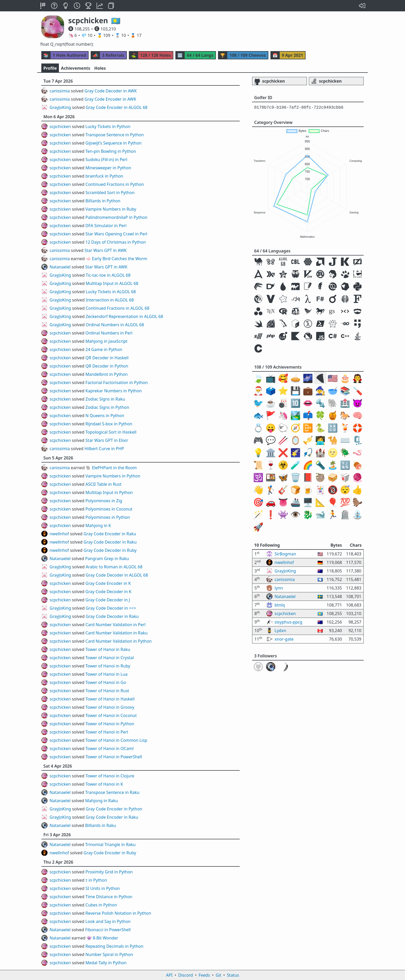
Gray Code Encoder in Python (114, 809)
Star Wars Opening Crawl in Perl (116, 234)
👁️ (295, 514)
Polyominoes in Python (108, 517)
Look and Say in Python (108, 921)
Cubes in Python (101, 905)
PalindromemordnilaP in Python (116, 217)
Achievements (76, 68)
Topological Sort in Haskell (111, 432)
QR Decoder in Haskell (107, 358)
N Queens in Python (105, 416)
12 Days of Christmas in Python (116, 242)
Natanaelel (60, 267)
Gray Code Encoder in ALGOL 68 (117, 107)
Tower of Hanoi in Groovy (110, 707)
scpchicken (60, 126)
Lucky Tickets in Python (108, 126)
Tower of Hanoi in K (104, 784)
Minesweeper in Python (108, 168)
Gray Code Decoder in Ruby (110, 550)
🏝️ (333, 465)
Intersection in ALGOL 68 (110, 300)
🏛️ (271, 452)
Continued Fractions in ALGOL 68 (118, 308)
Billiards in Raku (101, 825)
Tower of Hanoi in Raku (108, 649)
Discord (186, 975)
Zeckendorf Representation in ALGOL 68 (124, 316)
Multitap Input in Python (109, 492)
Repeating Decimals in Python (114, 946)
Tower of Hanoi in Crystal (110, 658)
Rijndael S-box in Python (109, 424)
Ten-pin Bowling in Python (111, 151)
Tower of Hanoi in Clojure (110, 776)
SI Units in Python (103, 888)
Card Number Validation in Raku (117, 633)
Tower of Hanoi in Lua (107, 674)
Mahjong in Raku (102, 801)
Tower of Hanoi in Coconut (111, 715)
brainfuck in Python (104, 176)
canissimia (60, 91)
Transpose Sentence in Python (115, 135)
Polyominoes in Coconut (109, 509)
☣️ (283, 465)
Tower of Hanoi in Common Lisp (116, 740)
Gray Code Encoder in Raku (110, 534)
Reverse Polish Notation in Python (118, 913)
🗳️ (271, 390)
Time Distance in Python (109, 897)
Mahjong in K (98, 525)
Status (233, 975)
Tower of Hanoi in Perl (107, 732)
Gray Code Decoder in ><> (111, 608)
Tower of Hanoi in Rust (107, 691)
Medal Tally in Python (106, 963)
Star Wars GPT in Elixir (107, 440)
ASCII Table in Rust (103, 484)
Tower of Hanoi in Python (110, 724)
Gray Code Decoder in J (108, 600)
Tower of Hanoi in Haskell (110, 699)
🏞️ (295, 415)
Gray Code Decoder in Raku (110, 542)
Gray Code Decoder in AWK (111, 91)
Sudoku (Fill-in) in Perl (106, 160)
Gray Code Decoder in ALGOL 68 (117, 575)
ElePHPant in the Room (114, 468)
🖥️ (308, 502)
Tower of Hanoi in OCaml (110, 748)
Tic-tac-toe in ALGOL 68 (108, 275)
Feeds (204, 975)
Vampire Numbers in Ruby (111, 209)
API (169, 975)
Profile (50, 68)
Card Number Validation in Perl (116, 625)
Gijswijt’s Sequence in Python (114, 143)
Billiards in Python (103, 201)
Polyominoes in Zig (104, 501)
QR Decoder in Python (107, 366)
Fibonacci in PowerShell (108, 930)
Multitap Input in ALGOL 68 (112, 283)
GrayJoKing (60, 107)
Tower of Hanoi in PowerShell (114, 757)
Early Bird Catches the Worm (120, 259)
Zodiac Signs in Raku (105, 399)
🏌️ (271, 489)
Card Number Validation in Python (119, 641)
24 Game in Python (104, 349)
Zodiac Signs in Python (107, 407)
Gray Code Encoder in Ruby (110, 853)
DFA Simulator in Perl (106, 226)
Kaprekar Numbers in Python (114, 391)
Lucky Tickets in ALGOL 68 (111, 292)
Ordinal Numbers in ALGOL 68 (115, 325)
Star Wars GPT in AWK (106, 250)
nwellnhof (59, 534)
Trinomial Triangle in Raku (110, 844)
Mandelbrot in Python (107, 374)
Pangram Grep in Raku (107, 559)
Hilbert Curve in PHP (104, 449)
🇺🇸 (333, 378)
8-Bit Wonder (105, 938)
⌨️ (345, 440)
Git (219, 975)
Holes (100, 68)
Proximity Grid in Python (109, 872)
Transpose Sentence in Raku (112, 792)
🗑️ (295, 477)
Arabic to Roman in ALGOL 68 (114, 567)
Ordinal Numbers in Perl (109, 333)
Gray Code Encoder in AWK (110, 99)
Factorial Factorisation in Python (117, 383)
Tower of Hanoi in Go (106, 682)
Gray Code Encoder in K (108, 583)
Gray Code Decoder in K (108, 592)
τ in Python (96, 880)
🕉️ (258, 477)
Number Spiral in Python (109, 954)
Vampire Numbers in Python (113, 476)
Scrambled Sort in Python (110, 193)
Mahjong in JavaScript (107, 341)
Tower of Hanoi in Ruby (108, 666)
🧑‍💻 (320, 440)
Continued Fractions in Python (115, 184)
